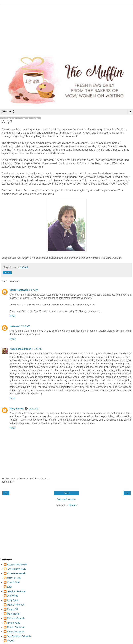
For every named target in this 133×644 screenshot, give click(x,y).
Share (7, 273)
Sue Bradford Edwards (19, 636)
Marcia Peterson (16, 605)
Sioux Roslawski (19, 290)
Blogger (73, 505)
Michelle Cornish (16, 618)
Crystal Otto (13, 582)
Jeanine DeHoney (16, 591)
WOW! (11, 641)
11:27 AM (37, 349)
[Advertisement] (66, 28)
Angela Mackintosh (20, 349)
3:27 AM (34, 290)
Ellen (10, 587)
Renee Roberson (16, 627)
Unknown (15, 326)
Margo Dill (12, 609)
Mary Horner (17, 409)
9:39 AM (26, 326)
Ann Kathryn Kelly (16, 569)
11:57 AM (34, 409)
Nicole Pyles (14, 623)
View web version (67, 499)
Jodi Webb (13, 596)
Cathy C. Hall (14, 578)
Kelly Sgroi (13, 600)
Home (66, 493)
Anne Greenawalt (16, 573)
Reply (13, 316)
